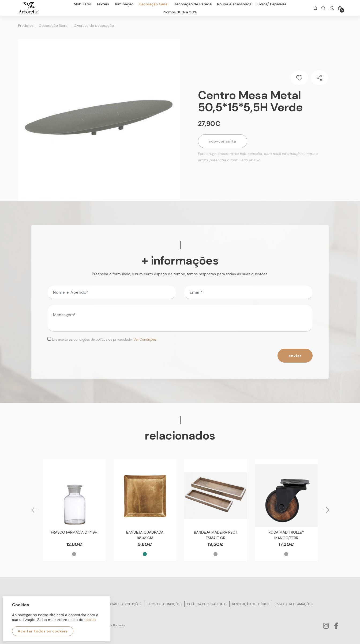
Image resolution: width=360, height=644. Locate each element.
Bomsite (119, 625)
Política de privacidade (207, 604)
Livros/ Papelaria (271, 4)
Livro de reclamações (294, 604)
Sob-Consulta (223, 141)
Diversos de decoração (94, 25)
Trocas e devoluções (123, 604)
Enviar (295, 356)
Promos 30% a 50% (180, 12)
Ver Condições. (145, 339)
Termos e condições (164, 604)
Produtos (26, 25)
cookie (90, 620)
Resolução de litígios (251, 604)
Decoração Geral (54, 25)
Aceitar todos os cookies (43, 631)
